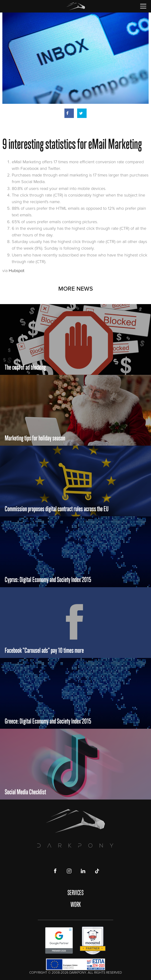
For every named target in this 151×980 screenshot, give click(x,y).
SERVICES (75, 892)
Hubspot (17, 271)
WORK (76, 904)
